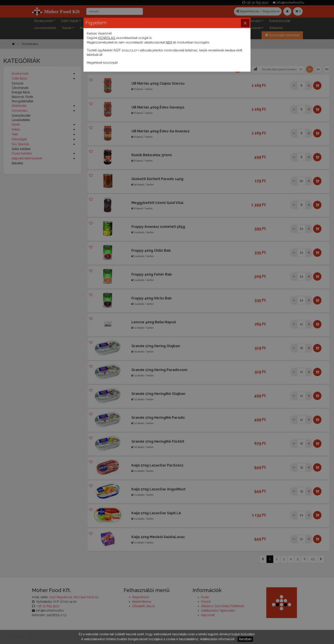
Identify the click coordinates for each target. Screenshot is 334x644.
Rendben (245, 639)
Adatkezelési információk (217, 639)
